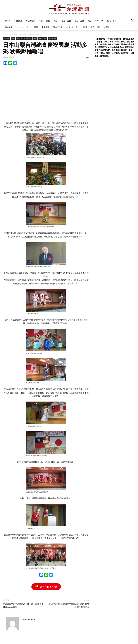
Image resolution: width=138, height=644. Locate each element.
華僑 (41, 21)
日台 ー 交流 (28, 38)
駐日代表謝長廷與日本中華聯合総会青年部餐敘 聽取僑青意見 (69, 605)
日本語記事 (58, 27)
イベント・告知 (73, 27)
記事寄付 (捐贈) (46, 587)
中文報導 (45, 27)
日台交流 (18, 21)
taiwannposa (28, 619)
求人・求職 (95, 27)
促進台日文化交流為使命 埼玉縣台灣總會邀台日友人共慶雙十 (23, 605)
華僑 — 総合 (43, 38)
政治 (48, 21)
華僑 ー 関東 (53, 38)
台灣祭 (107, 27)
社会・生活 (79, 21)
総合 (90, 21)
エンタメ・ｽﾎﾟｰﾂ (23, 27)
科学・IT (99, 21)
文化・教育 (112, 21)
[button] (132, 21)
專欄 (85, 27)
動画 (36, 27)
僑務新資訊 (30, 21)
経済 (56, 21)
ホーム (8, 21)
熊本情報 (9, 27)
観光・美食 (66, 21)
